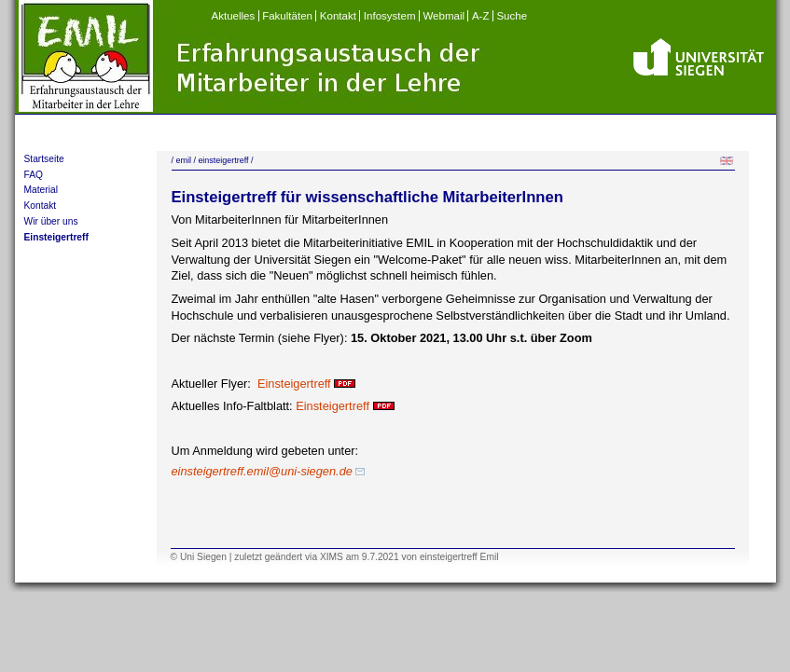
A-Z (481, 16)
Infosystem (390, 16)
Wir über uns (51, 221)
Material (41, 190)
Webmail (444, 16)
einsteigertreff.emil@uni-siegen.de (269, 471)
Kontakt (338, 16)
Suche (512, 16)
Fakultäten (287, 16)
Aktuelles (234, 16)
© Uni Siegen (199, 557)
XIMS (332, 557)
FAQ (34, 175)
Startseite (44, 159)
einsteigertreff (223, 160)
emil (183, 160)
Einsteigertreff (56, 237)
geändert (284, 557)
